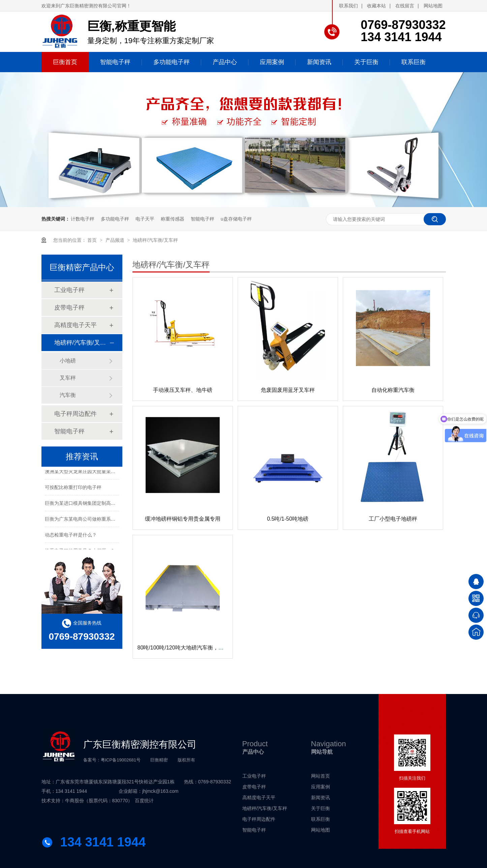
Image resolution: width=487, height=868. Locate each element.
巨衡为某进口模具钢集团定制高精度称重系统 (92, 504)
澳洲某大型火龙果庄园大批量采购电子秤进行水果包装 (101, 472)
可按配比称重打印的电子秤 (73, 488)
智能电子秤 (203, 219)
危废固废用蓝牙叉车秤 (288, 390)
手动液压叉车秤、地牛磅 (183, 390)
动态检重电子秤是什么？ (71, 536)
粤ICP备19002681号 (121, 760)
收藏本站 (376, 6)
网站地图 (433, 6)
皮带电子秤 (69, 308)
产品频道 (116, 240)
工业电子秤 (69, 290)
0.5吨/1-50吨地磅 (288, 519)
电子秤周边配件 (75, 414)
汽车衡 (68, 395)
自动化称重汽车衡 (393, 390)
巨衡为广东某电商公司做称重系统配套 (85, 520)
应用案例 (321, 787)
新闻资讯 (321, 798)
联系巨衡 (321, 819)
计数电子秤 (83, 219)
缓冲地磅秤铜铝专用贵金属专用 (183, 519)
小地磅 (68, 361)
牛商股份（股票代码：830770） (99, 801)
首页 (93, 240)
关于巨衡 (321, 808)
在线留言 (405, 6)
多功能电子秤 (115, 219)
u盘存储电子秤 (236, 219)
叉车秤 (68, 378)
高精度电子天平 (75, 325)
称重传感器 (173, 219)
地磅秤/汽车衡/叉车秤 (155, 240)
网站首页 (321, 776)
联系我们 (348, 6)
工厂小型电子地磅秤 (393, 519)
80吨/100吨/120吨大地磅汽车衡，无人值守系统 (194, 648)
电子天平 (145, 219)
